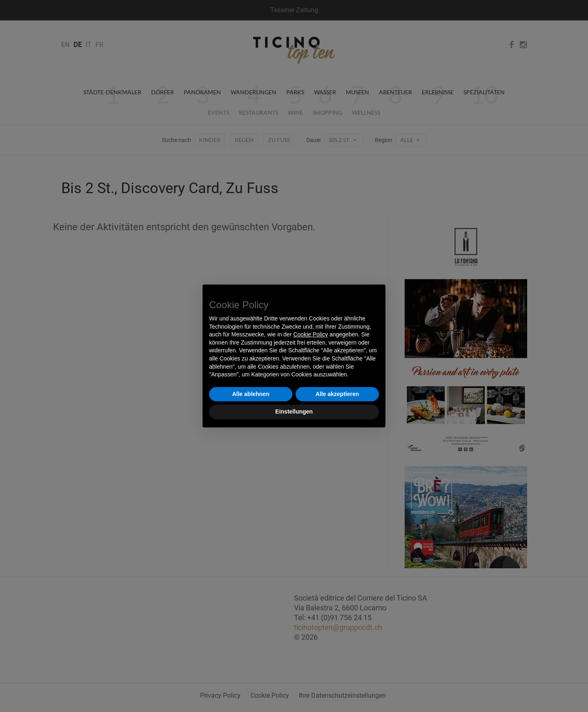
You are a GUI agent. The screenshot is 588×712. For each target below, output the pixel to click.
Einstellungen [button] (294, 412)
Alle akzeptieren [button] (337, 394)
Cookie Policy (311, 334)
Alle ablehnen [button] (251, 394)
